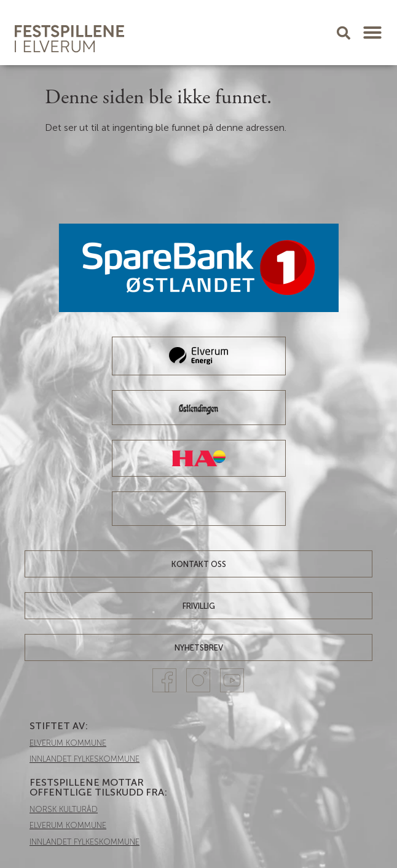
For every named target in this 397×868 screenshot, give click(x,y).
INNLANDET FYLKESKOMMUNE (85, 759)
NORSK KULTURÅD (64, 809)
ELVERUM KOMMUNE (68, 743)
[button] (372, 33)
